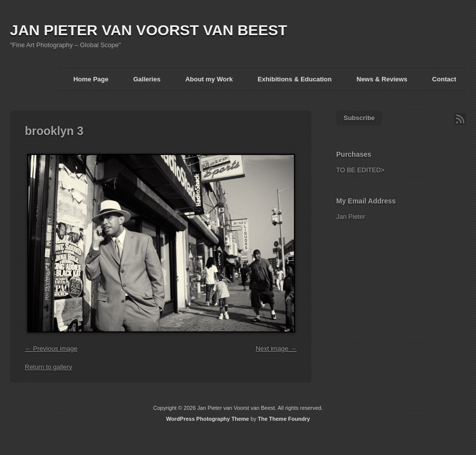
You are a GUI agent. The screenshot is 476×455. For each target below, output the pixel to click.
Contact (444, 79)
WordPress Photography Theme (208, 419)
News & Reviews (382, 79)
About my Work (209, 79)
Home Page (91, 79)
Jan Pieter (351, 217)
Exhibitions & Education (295, 79)
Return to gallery (48, 367)
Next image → (276, 349)
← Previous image (51, 349)
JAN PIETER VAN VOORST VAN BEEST (149, 30)
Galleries (147, 79)
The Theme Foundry (284, 419)
